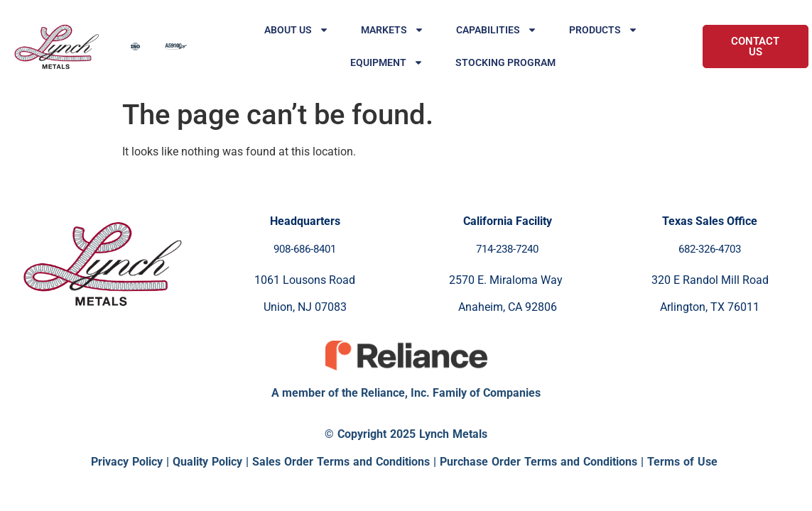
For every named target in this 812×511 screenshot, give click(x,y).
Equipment (387, 62)
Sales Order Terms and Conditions (341, 462)
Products (603, 30)
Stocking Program (505, 62)
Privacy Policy (127, 462)
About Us (297, 30)
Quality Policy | (212, 462)
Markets (393, 30)
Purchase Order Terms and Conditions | (543, 462)
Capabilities (497, 30)
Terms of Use (682, 462)
